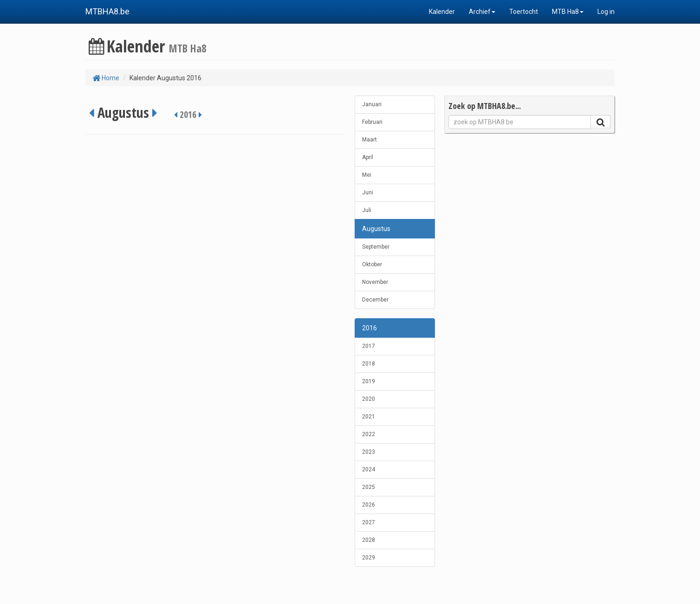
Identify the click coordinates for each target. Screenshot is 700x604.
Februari (372, 122)
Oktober (372, 264)
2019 (369, 381)
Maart (369, 140)
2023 (369, 452)
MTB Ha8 (568, 12)
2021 (369, 417)
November (375, 282)
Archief (482, 12)
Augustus (376, 229)
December (375, 300)
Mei (367, 175)
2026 (369, 505)
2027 (369, 522)
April (368, 157)
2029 (369, 558)
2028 (369, 540)
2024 (369, 469)
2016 (369, 328)
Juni (368, 193)
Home (106, 78)
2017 (369, 346)
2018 (369, 364)
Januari (372, 104)
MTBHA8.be (107, 11)
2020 (369, 399)
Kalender (442, 12)
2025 (369, 487)
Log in (606, 12)
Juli (367, 210)
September (376, 247)
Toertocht (524, 12)
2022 (369, 434)
